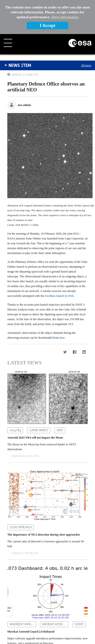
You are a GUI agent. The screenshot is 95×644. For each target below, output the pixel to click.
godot (79, 590)
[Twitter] (65, 318)
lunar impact (39, 396)
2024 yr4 (15, 396)
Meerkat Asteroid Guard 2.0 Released (31, 598)
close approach (21, 493)
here (62, 304)
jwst (60, 396)
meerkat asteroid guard (55, 590)
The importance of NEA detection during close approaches (44, 501)
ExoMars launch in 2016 (59, 262)
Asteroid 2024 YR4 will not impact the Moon (35, 404)
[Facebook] (74, 318)
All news (86, 31)
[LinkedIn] (84, 318)
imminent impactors (23, 590)
